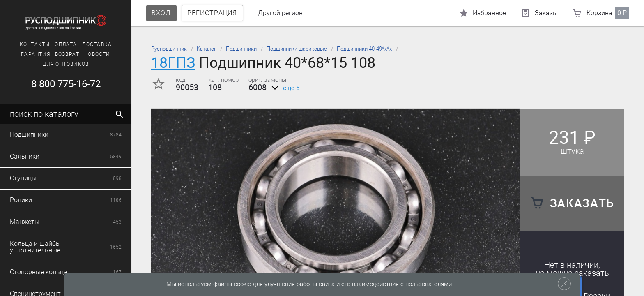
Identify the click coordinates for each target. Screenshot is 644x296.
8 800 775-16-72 (66, 84)
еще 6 (284, 88)
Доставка (97, 44)
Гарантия (36, 54)
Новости (97, 54)
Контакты (35, 44)
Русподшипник (169, 49)
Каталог (206, 49)
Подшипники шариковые (297, 49)
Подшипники (241, 49)
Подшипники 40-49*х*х (364, 49)
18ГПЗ (173, 63)
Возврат (67, 54)
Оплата (66, 44)
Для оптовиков (66, 64)
